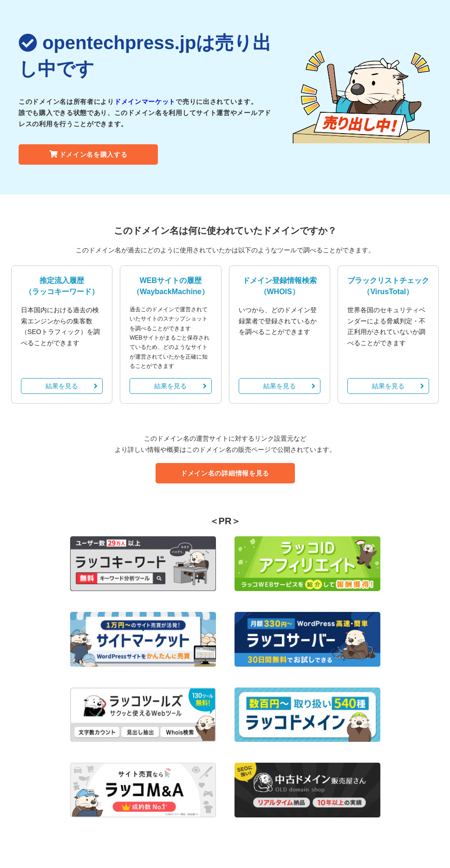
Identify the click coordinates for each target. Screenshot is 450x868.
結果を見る (72, 386)
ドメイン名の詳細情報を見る (225, 473)
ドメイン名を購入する (88, 154)
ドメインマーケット (145, 102)
